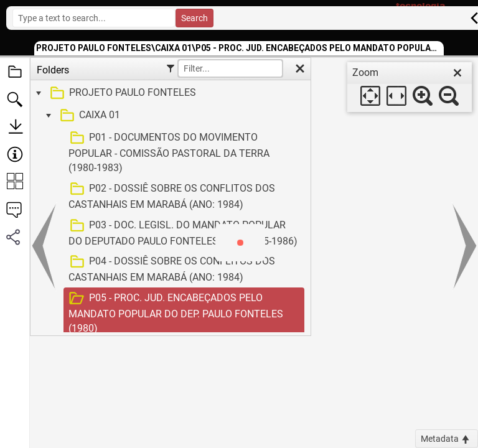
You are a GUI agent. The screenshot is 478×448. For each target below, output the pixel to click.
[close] (457, 73)
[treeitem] (169, 93)
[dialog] (410, 87)
